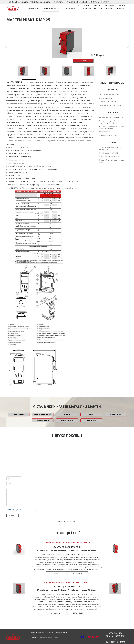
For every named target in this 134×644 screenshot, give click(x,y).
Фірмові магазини (44, 635)
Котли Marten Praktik (47, 15)
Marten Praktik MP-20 (79, 546)
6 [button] (99, 80)
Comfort (45, 638)
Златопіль (116, 415)
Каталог (17, 15)
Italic (10, 487)
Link (26, 487)
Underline (13, 487)
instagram (89, 637)
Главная (9, 15)
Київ (91, 415)
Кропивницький (43, 415)
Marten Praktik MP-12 (55, 546)
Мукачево (19, 415)
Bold (8, 487)
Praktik (50, 638)
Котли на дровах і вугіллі (50, 8)
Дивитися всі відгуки (67, 524)
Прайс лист (34, 635)
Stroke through (16, 487)
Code (23, 487)
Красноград (43, 420)
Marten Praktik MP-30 (55, 585)
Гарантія (97, 5)
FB (83, 637)
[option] (67, 43)
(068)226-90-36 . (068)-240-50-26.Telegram (88, 2)
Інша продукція (106, 8)
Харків (67, 415)
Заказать (83, 61)
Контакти (122, 5)
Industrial (56, 638)
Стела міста (120, 8)
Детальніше (56, 576)
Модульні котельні (90, 8)
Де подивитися (109, 5)
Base (39, 638)
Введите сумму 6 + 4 (14, 513)
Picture (28, 487)
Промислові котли (72, 8)
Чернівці (91, 420)
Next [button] (128, 46)
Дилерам (87, 5)
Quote (20, 487)
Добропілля (67, 420)
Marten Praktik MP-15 (79, 585)
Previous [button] (6, 46)
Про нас (76, 5)
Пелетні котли (33, 8)
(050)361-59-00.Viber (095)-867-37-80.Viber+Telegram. (36, 2)
